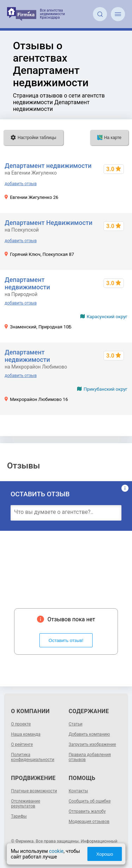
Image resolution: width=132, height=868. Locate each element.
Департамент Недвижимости (48, 223)
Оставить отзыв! (66, 640)
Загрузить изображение (92, 744)
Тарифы (19, 816)
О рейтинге (22, 744)
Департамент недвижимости (48, 166)
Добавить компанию (89, 734)
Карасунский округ (107, 317)
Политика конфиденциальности (33, 757)
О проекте (21, 724)
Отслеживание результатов (26, 804)
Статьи (76, 724)
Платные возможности (34, 791)
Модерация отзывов (89, 822)
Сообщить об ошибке (90, 801)
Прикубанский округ (105, 389)
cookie (56, 851)
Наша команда (26, 734)
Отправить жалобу (87, 811)
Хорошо (105, 854)
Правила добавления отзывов (90, 757)
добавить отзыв (21, 184)
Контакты (78, 791)
